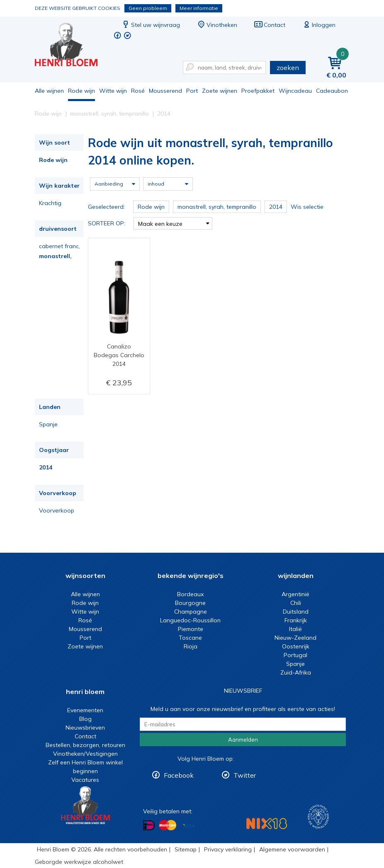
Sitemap (186, 849)
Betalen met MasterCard (168, 825)
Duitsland (296, 612)
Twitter (245, 775)
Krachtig (50, 203)
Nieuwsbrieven (85, 728)
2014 (46, 467)
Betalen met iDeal (149, 826)
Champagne (191, 612)
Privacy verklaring (228, 849)
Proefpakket (258, 91)
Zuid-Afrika (296, 672)
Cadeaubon (332, 91)
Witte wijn (113, 91)
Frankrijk (296, 620)
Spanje (48, 424)
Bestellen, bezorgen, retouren (85, 745)
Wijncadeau (295, 91)
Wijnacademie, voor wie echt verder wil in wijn (318, 817)
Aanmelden (243, 740)
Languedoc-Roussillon (190, 620)
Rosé (138, 91)
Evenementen (85, 710)
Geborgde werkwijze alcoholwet (79, 862)
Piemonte (191, 629)
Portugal (295, 655)
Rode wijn (81, 91)
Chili (296, 603)
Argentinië (295, 594)
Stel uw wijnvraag (151, 25)
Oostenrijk (296, 646)
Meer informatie (199, 8)
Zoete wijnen (220, 91)
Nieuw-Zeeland (295, 638)
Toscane (190, 638)
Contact (270, 25)
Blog (85, 719)
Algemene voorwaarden (292, 849)
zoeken (288, 68)
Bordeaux (190, 594)
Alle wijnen (49, 91)
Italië (295, 629)
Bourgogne (190, 603)
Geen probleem (148, 8)
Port (192, 91)
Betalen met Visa (189, 826)
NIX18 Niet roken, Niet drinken (267, 823)
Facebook (179, 775)
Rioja (191, 646)
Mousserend (165, 91)
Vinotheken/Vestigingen (85, 754)
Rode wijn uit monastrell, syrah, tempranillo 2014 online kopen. (72, 46)
